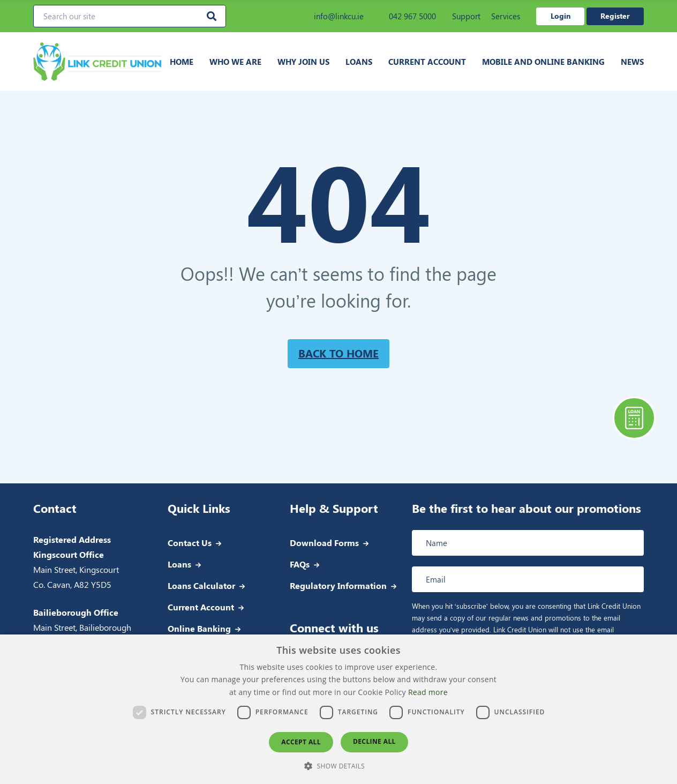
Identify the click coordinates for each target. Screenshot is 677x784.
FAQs (300, 564)
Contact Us (190, 543)
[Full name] (528, 543)
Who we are (235, 62)
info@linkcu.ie (332, 16)
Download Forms (324, 543)
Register (615, 16)
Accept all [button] (301, 742)
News (632, 62)
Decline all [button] (374, 741)
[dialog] (338, 709)
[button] (338, 766)
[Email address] (528, 579)
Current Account (427, 62)
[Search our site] (130, 16)
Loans (359, 62)
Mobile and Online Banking (543, 62)
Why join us (303, 62)
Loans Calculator (201, 585)
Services (506, 16)
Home (182, 62)
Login (561, 16)
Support (466, 16)
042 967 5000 (405, 16)
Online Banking (199, 628)
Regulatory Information (338, 585)
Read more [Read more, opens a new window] (428, 692)
